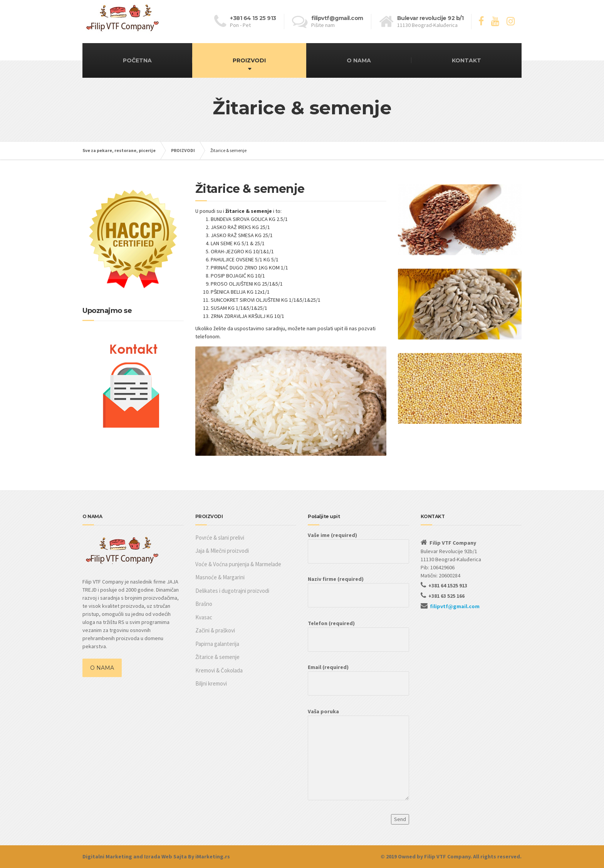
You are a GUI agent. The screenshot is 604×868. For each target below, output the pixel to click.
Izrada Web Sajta (165, 856)
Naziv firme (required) (358, 587)
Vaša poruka (358, 758)
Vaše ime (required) (358, 543)
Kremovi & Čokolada (219, 670)
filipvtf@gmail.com (455, 606)
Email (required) (358, 675)
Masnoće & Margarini (220, 577)
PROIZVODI (249, 60)
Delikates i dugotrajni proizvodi (232, 591)
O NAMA (359, 60)
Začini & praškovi (215, 630)
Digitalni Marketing (107, 856)
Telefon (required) (358, 631)
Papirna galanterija (217, 644)
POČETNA (137, 60)
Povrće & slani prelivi (220, 538)
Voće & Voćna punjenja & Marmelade (238, 564)
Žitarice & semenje (217, 657)
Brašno (204, 604)
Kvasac (204, 617)
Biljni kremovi (211, 683)
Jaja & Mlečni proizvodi (222, 551)
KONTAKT (466, 60)
